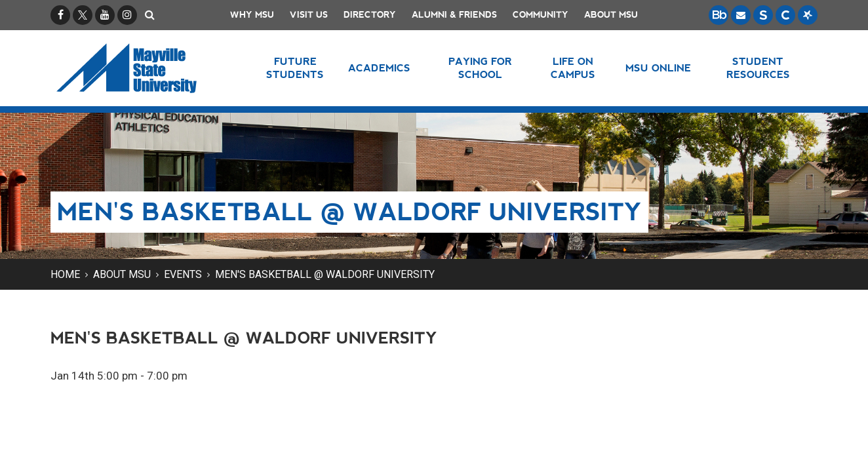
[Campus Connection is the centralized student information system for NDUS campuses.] (785, 15)
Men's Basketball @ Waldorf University (325, 274)
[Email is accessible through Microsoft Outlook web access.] (741, 15)
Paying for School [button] (480, 68)
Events (183, 274)
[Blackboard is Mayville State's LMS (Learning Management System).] (719, 15)
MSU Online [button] (659, 68)
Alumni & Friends (454, 15)
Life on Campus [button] (573, 68)
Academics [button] (379, 68)
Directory (370, 15)
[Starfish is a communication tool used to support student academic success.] (808, 15)
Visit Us (309, 15)
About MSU (611, 15)
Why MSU (252, 15)
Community (541, 15)
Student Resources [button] (758, 68)
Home (65, 274)
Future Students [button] (295, 68)
